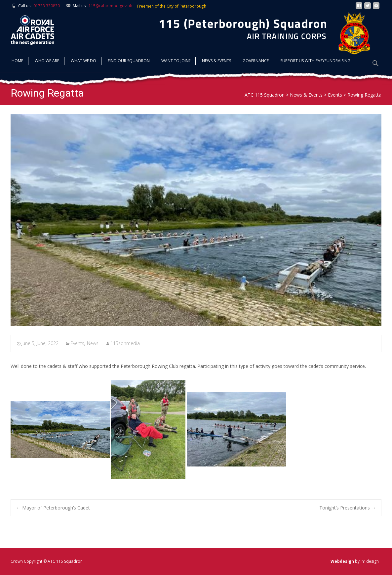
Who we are (47, 61)
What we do (83, 61)
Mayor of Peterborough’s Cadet (53, 508)
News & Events (216, 61)
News (93, 343)
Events (77, 343)
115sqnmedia (125, 343)
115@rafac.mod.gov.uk (110, 6)
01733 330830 (47, 6)
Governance (256, 61)
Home (17, 61)
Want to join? (176, 61)
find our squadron (129, 61)
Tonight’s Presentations (348, 508)
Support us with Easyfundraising (315, 61)
